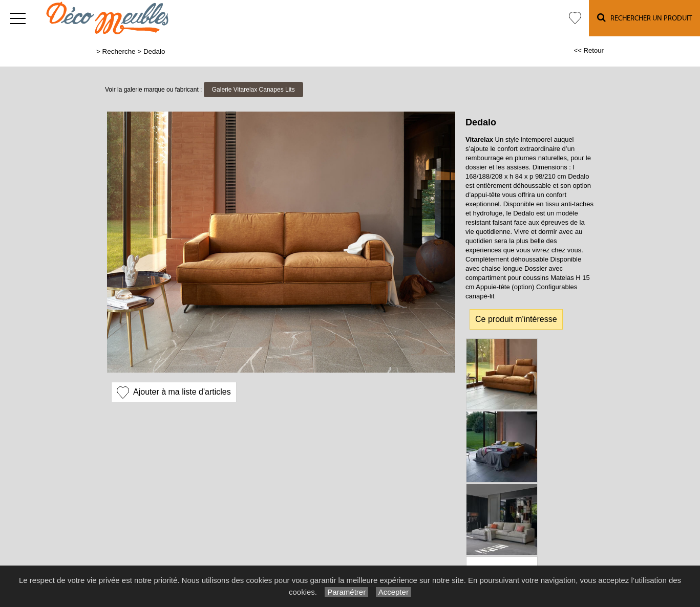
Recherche (119, 51)
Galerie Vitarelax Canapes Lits (253, 90)
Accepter (394, 592)
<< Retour (589, 50)
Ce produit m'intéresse (516, 319)
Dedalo (154, 51)
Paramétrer (346, 592)
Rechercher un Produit (644, 18)
